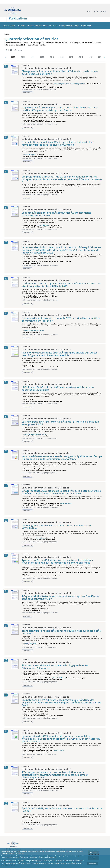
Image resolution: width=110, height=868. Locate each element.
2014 (100, 49)
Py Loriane (40, 322)
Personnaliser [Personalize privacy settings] (92, 864)
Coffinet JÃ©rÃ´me (43, 217)
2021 (32, 49)
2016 (81, 49)
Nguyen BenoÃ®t (66, 495)
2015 (90, 49)
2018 (61, 49)
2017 (71, 49)
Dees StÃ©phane (60, 75)
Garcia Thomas (59, 742)
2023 (13, 49)
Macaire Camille (41, 426)
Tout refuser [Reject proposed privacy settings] (93, 858)
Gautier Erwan (41, 530)
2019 (52, 49)
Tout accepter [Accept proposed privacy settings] (93, 853)
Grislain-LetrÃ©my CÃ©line (76, 75)
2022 (23, 49)
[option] (14, 49)
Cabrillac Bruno (30, 146)
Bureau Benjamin (30, 322)
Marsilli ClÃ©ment (59, 669)
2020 (42, 49)
